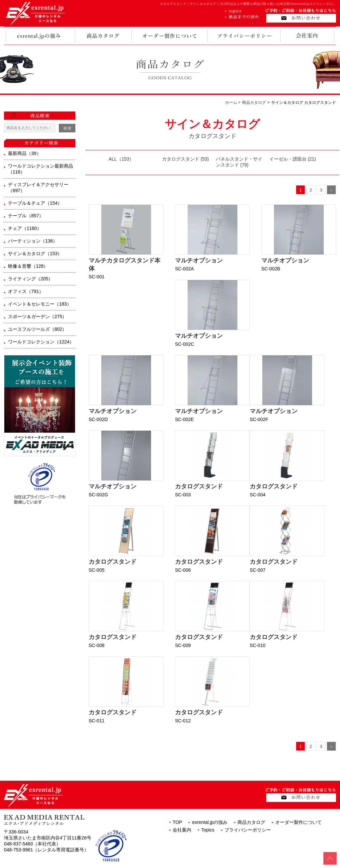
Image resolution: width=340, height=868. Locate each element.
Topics (208, 830)
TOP (177, 822)
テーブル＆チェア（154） (35, 203)
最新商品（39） (25, 153)
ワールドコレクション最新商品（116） (41, 169)
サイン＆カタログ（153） (35, 253)
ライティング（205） (30, 279)
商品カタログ (251, 822)
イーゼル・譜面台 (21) (293, 159)
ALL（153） (121, 159)
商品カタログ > (256, 103)
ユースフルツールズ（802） (37, 329)
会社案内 (182, 830)
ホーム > (233, 103)
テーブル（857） (26, 216)
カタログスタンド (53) (185, 159)
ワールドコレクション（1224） (41, 342)
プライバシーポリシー (248, 830)
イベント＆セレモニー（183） (40, 304)
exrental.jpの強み (210, 822)
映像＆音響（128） (28, 266)
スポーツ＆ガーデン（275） (37, 317)
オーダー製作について (298, 822)
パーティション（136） (33, 241)
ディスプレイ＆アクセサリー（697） (38, 187)
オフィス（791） (26, 291)
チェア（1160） (25, 228)
